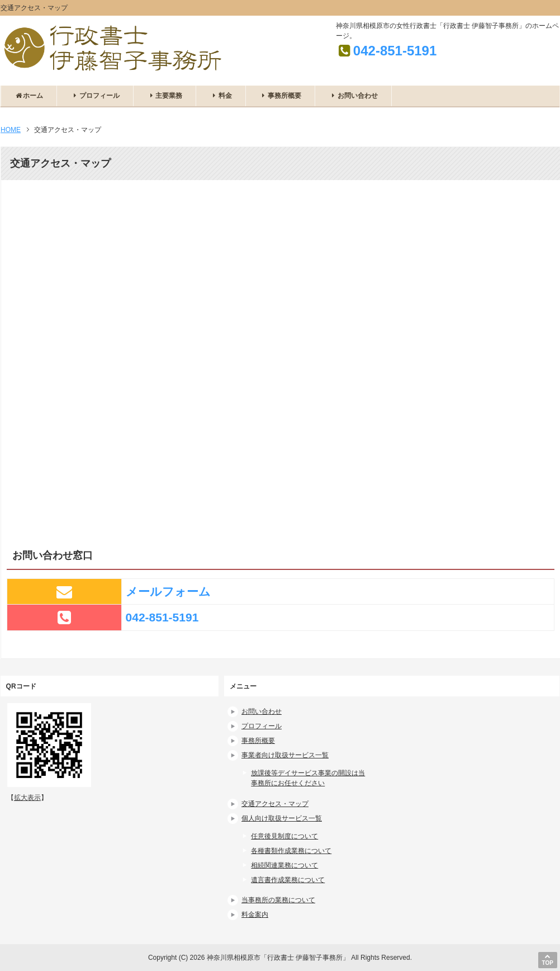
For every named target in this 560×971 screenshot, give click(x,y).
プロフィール (95, 96)
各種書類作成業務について (291, 851)
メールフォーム (168, 591)
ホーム (29, 96)
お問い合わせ (353, 96)
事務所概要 (280, 96)
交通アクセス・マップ (275, 804)
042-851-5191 (395, 51)
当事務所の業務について (278, 900)
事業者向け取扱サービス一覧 (285, 755)
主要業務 (165, 96)
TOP (548, 960)
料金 (220, 96)
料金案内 (255, 915)
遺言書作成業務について (288, 880)
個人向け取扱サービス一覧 (282, 818)
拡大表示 (27, 798)
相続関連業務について (284, 865)
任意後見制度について (284, 836)
